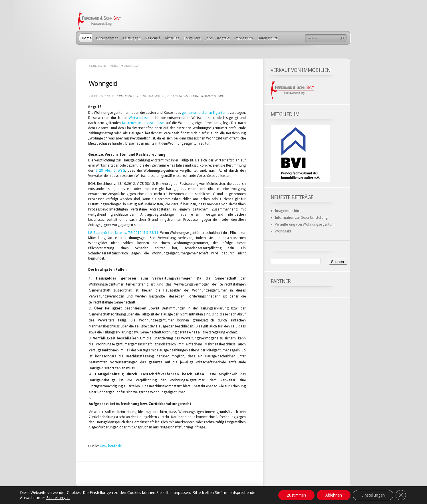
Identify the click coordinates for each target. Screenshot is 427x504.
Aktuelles (172, 38)
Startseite (97, 66)
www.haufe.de (111, 446)
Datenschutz (267, 38)
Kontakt (223, 38)
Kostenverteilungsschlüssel (143, 123)
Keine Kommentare (207, 96)
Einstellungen (58, 498)
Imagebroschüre (288, 211)
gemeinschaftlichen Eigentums (206, 113)
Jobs (209, 38)
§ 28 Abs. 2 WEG (110, 171)
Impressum (243, 38)
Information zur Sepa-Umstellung (301, 218)
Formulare (192, 38)
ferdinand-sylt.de (131, 96)
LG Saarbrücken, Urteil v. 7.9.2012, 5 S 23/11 (123, 233)
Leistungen (132, 38)
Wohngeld (283, 231)
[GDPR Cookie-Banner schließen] (401, 495)
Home (87, 38)
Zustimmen (296, 495)
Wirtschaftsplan (141, 118)
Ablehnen (334, 495)
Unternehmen (107, 38)
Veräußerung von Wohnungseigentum (305, 224)
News (114, 66)
